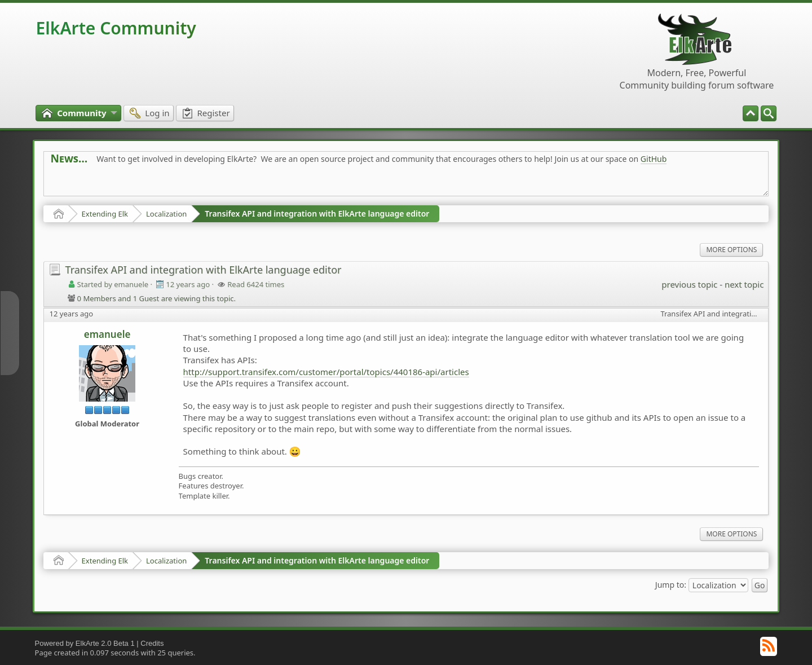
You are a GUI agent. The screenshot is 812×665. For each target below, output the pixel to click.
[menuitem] (769, 113)
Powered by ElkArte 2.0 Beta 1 (85, 643)
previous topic (689, 284)
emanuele (107, 334)
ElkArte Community (116, 28)
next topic (744, 284)
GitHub (654, 159)
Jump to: (671, 584)
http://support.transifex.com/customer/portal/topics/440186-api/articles (326, 372)
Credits (152, 643)
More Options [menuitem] (731, 250)
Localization (166, 214)
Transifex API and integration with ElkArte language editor (317, 213)
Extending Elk (105, 214)
